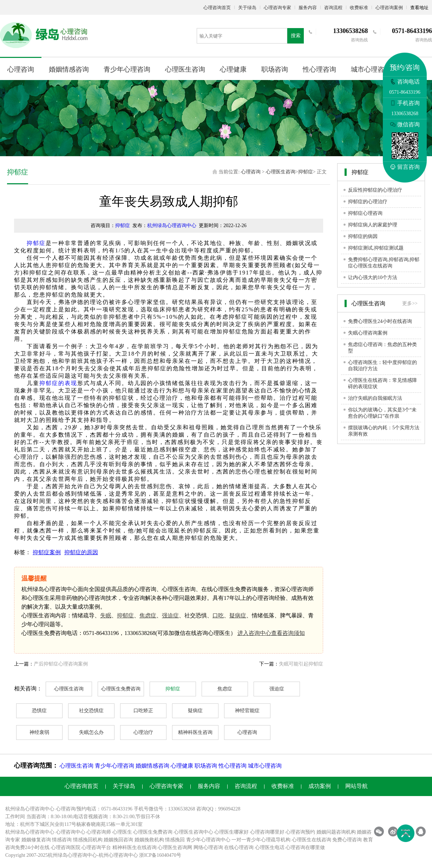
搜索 (296, 36)
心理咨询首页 (217, 8)
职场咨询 (275, 69)
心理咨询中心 (71, 832)
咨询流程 (333, 8)
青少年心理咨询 (127, 69)
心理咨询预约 (300, 832)
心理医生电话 (270, 847)
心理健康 (233, 69)
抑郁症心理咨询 (365, 213)
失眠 (106, 615)
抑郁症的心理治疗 (368, 202)
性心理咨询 (319, 69)
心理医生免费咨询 (121, 689)
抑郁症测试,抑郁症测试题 (376, 248)
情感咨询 (62, 840)
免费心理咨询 (347, 840)
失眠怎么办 (91, 732)
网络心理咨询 (208, 847)
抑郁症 (306, 172)
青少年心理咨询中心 (208, 840)
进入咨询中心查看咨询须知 (271, 633)
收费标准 (359, 8)
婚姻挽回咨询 (118, 840)
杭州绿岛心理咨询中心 (172, 226)
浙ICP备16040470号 (160, 855)
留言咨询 (405, 167)
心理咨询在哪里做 (305, 847)
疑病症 (238, 615)
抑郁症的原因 (81, 552)
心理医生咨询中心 (194, 832)
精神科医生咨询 (195, 732)
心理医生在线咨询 (312, 840)
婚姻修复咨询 (36, 840)
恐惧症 (39, 711)
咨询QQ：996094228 (218, 809)
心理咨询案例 (389, 8)
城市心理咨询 (371, 69)
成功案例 (320, 786)
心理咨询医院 (66, 847)
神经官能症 (247, 711)
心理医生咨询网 (175, 847)
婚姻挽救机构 (149, 840)
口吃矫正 (143, 711)
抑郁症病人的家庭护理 (373, 225)
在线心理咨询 (239, 847)
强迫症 (170, 615)
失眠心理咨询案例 (368, 333)
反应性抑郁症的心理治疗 (375, 190)
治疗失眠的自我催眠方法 (375, 398)
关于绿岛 (247, 8)
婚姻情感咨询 (69, 69)
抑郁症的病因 (363, 236)
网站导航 (356, 786)
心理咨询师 (99, 832)
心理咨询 (21, 69)
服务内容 (308, 8)
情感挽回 (175, 840)
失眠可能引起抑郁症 (301, 664)
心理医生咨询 (185, 69)
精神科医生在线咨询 (135, 847)
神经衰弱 (39, 732)
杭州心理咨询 (113, 855)
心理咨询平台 (96, 847)
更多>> (410, 303)
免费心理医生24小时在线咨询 (380, 321)
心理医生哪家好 (231, 832)
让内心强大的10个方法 (373, 277)
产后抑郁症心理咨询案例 (61, 664)
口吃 (218, 615)
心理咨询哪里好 (267, 832)
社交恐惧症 (91, 711)
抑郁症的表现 (58, 383)
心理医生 (122, 832)
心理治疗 (143, 732)
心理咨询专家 (277, 8)
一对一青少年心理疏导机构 (261, 840)
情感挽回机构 (88, 840)
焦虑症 (148, 615)
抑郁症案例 (47, 552)
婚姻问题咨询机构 (336, 832)
